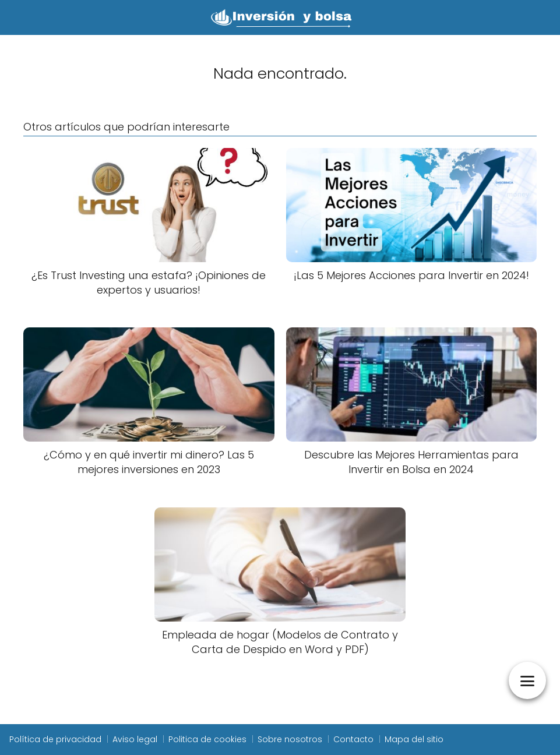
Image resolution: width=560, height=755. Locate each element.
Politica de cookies (207, 739)
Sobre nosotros (290, 739)
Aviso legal (135, 739)
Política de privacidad (55, 739)
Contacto (353, 739)
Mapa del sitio (414, 739)
